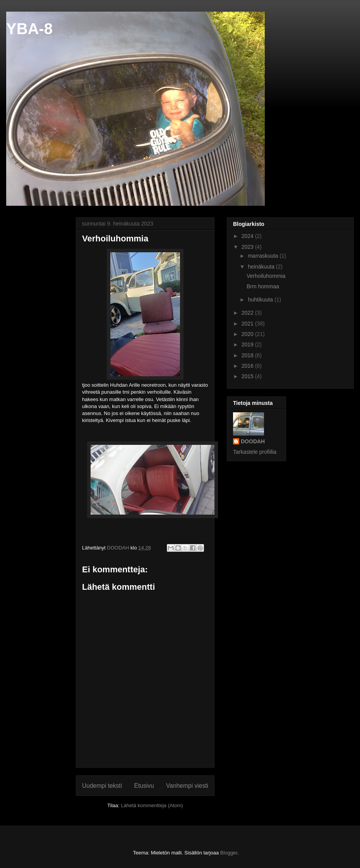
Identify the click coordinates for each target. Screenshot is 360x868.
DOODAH (253, 441)
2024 (248, 236)
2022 (248, 313)
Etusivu (144, 786)
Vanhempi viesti (187, 786)
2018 (248, 355)
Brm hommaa (263, 286)
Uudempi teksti (102, 786)
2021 (248, 324)
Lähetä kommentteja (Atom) (152, 805)
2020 (248, 334)
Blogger (229, 853)
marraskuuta (264, 256)
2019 (248, 344)
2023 (248, 247)
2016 (248, 366)
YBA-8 (29, 29)
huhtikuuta (261, 300)
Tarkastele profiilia (255, 452)
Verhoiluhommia (266, 276)
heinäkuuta (262, 267)
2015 (248, 376)
